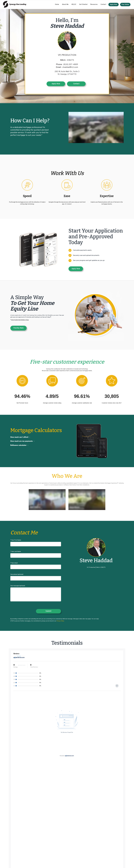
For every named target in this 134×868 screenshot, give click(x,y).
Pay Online (125, 5)
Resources (94, 4)
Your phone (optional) (36, 577)
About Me (65, 4)
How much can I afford (19, 437)
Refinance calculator (18, 445)
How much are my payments (22, 441)
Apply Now (114, 5)
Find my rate (18, 328)
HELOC (74, 4)
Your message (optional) (36, 593)
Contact (103, 4)
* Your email (36, 566)
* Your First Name (36, 543)
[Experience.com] (69, 756)
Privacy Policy (60, 621)
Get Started (83, 4)
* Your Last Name (36, 554)
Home (57, 4)
